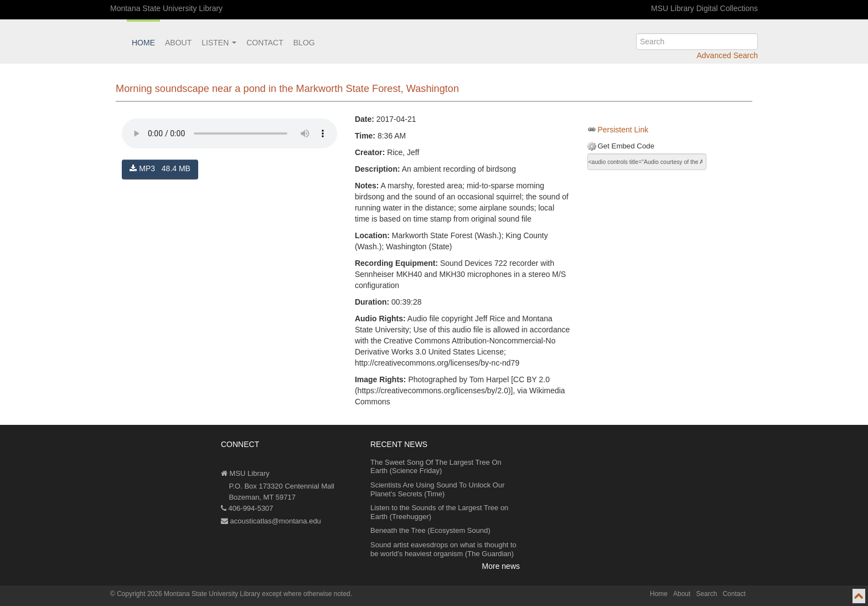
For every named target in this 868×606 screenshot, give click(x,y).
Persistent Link (623, 130)
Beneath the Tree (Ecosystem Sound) (430, 530)
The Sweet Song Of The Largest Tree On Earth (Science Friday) (436, 467)
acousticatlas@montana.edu (271, 521)
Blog (304, 43)
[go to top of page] (859, 596)
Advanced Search (727, 55)
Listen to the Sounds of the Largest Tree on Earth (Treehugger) (439, 512)
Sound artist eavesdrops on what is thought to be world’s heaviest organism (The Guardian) (443, 549)
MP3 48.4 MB (160, 168)
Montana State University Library (166, 8)
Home (143, 43)
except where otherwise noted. (307, 594)
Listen (219, 43)
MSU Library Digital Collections (704, 8)
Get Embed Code (626, 146)
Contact (265, 43)
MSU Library (245, 473)
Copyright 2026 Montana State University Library (188, 594)
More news (501, 566)
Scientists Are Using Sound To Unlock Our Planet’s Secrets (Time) (438, 489)
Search (706, 594)
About (178, 43)
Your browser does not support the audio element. (229, 133)
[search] (697, 42)
